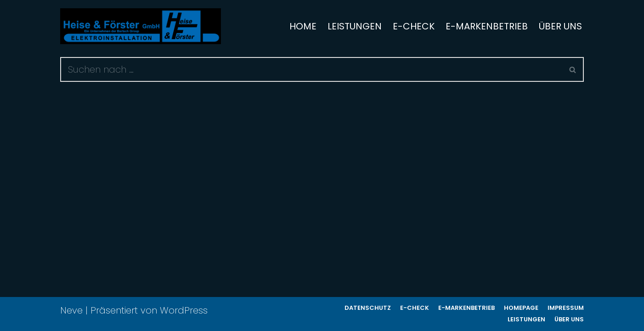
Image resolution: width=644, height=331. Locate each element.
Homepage (521, 308)
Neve (71, 310)
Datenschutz (368, 308)
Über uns (560, 26)
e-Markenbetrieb (487, 26)
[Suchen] (311, 69)
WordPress (184, 310)
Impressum (566, 308)
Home (303, 26)
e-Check (414, 26)
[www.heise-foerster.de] (141, 26)
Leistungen (355, 26)
